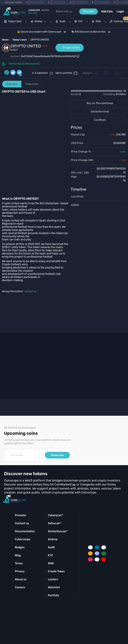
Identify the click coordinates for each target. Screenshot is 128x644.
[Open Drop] (98, 93)
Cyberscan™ (55, 515)
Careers (20, 587)
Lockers (53, 579)
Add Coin (107, 11)
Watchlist (54, 587)
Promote (88, 11)
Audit (51, 547)
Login (120, 11)
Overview (12, 84)
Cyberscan (32, 84)
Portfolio (53, 595)
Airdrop (53, 539)
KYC (50, 555)
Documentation (25, 531)
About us (21, 579)
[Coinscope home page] (14, 11)
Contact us (22, 523)
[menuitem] (13, 22)
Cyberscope (23, 539)
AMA (51, 563)
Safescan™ (55, 523)
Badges (88, 73)
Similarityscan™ (58, 531)
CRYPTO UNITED (40, 40)
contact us (30, 291)
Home (5, 40)
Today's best (19, 40)
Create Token (56, 571)
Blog (18, 555)
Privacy (20, 571)
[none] (39, 22)
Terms (19, 563)
